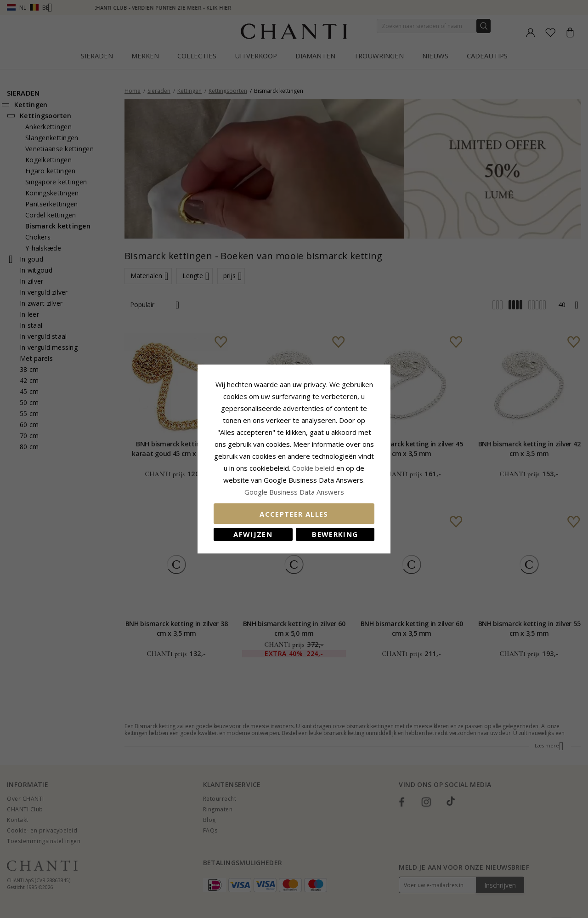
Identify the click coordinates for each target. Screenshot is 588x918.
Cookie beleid (314, 468)
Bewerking (335, 534)
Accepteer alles (294, 514)
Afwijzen (253, 534)
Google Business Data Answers (294, 492)
